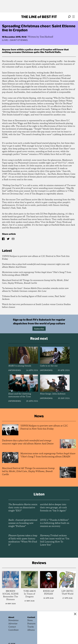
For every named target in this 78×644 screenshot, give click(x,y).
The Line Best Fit (39, 17)
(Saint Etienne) (19, 40)
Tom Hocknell (46, 37)
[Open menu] (74, 17)
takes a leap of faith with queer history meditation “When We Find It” (23, 540)
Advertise (13, 624)
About (11, 617)
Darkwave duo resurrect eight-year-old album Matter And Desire (36, 266)
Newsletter (13, 620)
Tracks (31, 627)
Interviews (15, 370)
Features (31, 624)
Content (31, 617)
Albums (31, 630)
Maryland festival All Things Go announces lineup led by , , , (35, 282)
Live (5, 40)
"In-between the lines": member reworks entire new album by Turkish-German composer (35, 290)
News (30, 620)
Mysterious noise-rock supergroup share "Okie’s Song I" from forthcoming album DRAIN (37, 274)
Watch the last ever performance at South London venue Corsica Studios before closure (36, 306)
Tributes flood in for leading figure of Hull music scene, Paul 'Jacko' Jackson (34, 298)
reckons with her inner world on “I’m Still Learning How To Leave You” (55, 540)
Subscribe (39, 329)
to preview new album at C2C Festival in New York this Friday (36, 258)
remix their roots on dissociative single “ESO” (23, 508)
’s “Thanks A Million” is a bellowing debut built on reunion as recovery (55, 523)
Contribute (13, 630)
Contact (12, 627)
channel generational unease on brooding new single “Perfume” (23, 523)
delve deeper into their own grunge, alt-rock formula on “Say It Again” (53, 508)
